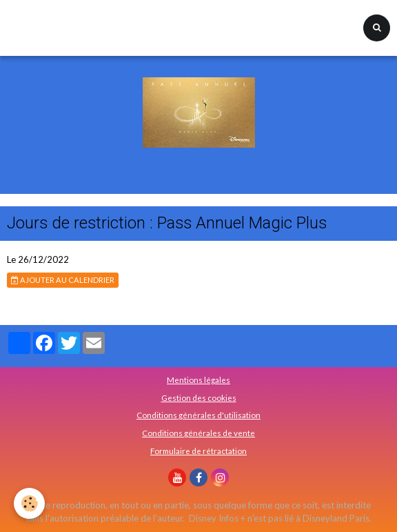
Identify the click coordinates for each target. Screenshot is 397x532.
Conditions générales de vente (198, 433)
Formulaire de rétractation (198, 451)
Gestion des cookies (199, 397)
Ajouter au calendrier (63, 280)
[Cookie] (29, 503)
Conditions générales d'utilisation (198, 415)
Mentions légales (198, 380)
